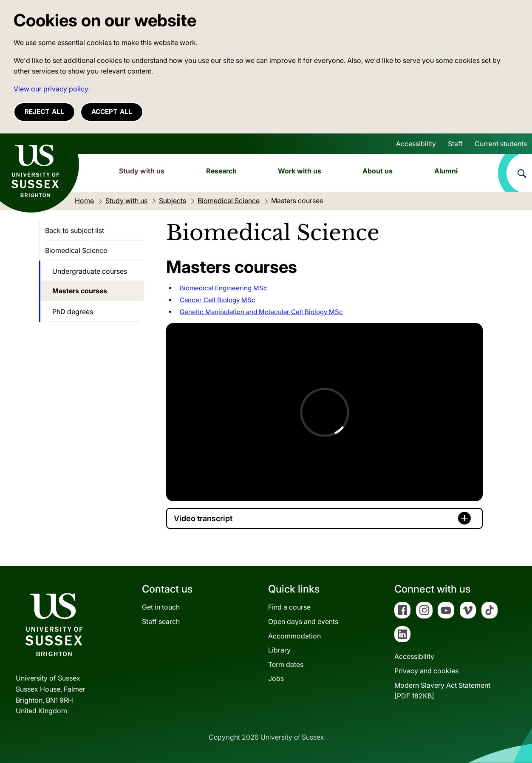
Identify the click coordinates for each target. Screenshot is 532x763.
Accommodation (294, 636)
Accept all (112, 112)
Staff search (161, 621)
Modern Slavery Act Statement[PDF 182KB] (442, 691)
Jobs (276, 678)
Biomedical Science (76, 250)
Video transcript (203, 518)
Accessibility (416, 144)
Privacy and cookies (426, 671)
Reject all (44, 112)
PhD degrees (73, 312)
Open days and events (303, 621)
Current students (501, 144)
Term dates (286, 664)
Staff (455, 144)
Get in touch (161, 607)
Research (221, 171)
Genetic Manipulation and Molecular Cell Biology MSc (261, 312)
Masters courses (80, 291)
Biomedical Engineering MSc (224, 288)
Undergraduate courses (90, 271)
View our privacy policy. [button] (52, 89)
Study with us (142, 171)
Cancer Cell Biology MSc (218, 300)
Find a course (289, 607)
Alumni (446, 171)
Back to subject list (75, 230)
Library (279, 650)
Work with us (300, 171)
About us (378, 171)
